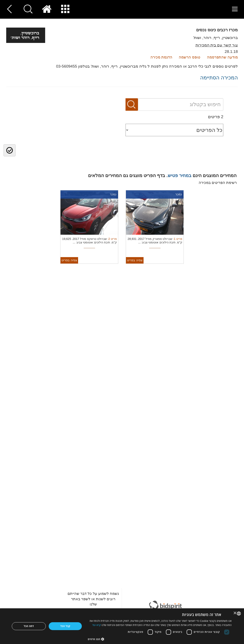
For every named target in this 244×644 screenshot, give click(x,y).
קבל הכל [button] (65, 626)
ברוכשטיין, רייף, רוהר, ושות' (216, 38)
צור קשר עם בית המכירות (217, 45)
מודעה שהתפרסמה (222, 57)
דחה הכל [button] (29, 626)
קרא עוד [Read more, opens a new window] (97, 625)
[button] (160, 639)
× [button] (235, 613)
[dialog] (122, 626)
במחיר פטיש (180, 176)
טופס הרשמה (190, 57)
